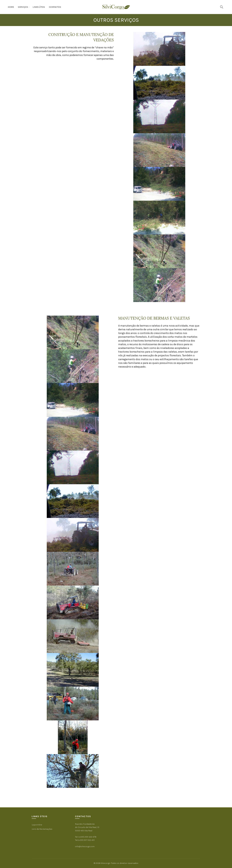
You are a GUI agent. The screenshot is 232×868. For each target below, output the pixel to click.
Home (11, 7)
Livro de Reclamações (42, 829)
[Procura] (222, 7)
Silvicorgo (106, 863)
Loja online (37, 825)
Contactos (55, 7)
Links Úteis (39, 7)
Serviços (23, 7)
